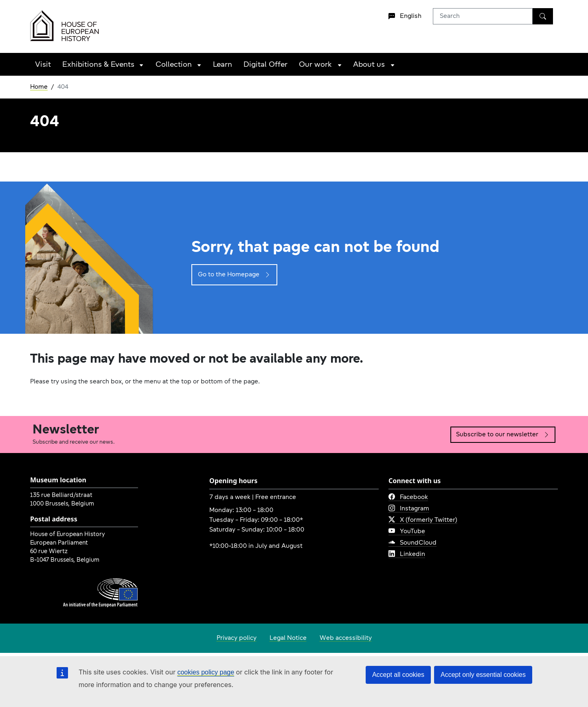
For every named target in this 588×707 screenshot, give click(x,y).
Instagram (409, 509)
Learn (223, 65)
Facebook (408, 497)
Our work (315, 65)
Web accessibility (346, 638)
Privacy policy (237, 638)
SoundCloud (412, 543)
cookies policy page (206, 672)
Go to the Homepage (234, 275)
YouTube (407, 532)
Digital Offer (265, 65)
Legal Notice (288, 638)
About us (369, 65)
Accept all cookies (398, 675)
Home (39, 87)
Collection (174, 65)
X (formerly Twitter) (423, 520)
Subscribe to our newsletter (503, 435)
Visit (43, 65)
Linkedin (407, 554)
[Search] (543, 16)
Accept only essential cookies (483, 675)
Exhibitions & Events (98, 65)
